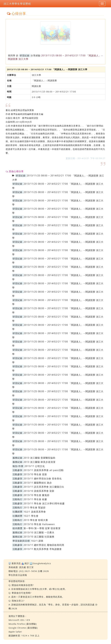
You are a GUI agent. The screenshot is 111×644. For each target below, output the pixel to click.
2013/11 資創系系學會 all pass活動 (44, 470)
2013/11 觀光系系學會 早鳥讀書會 (43, 549)
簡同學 (12, 55)
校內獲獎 (17, 528)
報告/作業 (18, 466)
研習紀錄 (25, 55)
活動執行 (17, 499)
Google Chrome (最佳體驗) (23, 628)
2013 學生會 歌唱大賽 (36, 520)
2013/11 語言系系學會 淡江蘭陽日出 (44, 487)
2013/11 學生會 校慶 (35, 499)
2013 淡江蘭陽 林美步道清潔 (39, 462)
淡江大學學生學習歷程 (17, 4)
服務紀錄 (17, 458)
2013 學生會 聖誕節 (35, 508)
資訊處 (23, 567)
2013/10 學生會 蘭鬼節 (36, 495)
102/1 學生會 (31, 516)
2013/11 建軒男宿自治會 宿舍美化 (43, 479)
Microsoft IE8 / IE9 (19, 620)
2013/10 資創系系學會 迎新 (39, 491)
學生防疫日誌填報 (18, 575)
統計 (27, 563)
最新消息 (16, 563)
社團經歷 (17, 512)
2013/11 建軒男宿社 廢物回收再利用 (44, 545)
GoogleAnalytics (42, 563)
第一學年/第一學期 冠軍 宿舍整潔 (42, 528)
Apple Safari (15, 632)
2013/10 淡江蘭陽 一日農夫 (39, 532)
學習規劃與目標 (21, 541)
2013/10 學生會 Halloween (39, 524)
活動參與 (17, 470)
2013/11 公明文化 (35, 466)
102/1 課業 (37, 541)
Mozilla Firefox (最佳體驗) (23, 624)
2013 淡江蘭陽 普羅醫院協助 (39, 458)
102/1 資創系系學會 (35, 512)
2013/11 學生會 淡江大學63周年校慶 (44, 503)
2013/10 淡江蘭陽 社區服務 (39, 537)
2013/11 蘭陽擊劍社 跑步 (38, 483)
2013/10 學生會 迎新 (35, 474)
